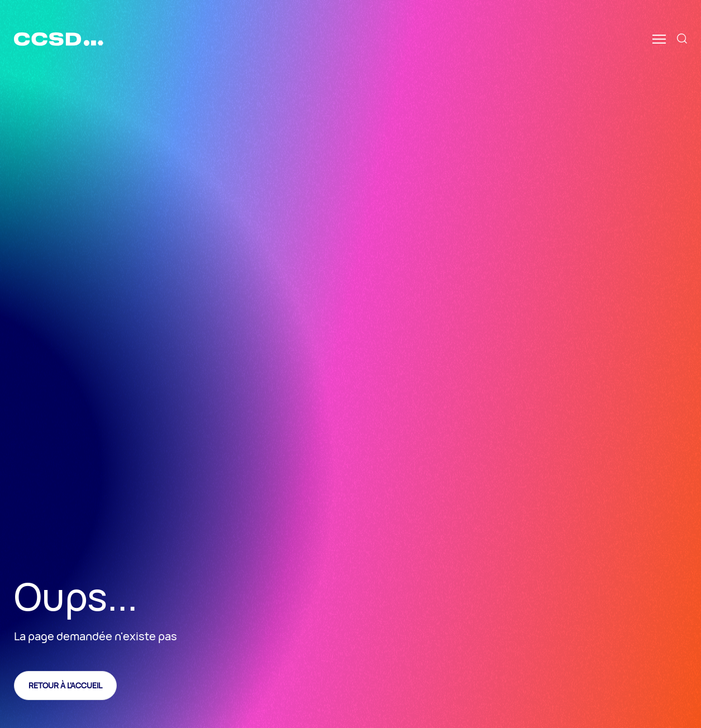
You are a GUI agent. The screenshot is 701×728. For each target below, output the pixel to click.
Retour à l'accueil (65, 685)
